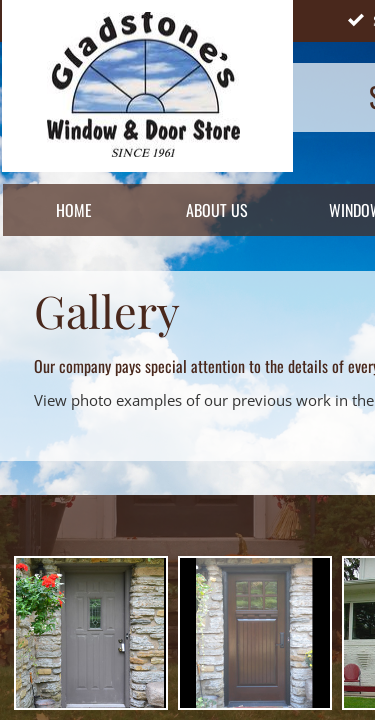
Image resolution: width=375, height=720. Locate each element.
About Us (217, 210)
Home (74, 210)
